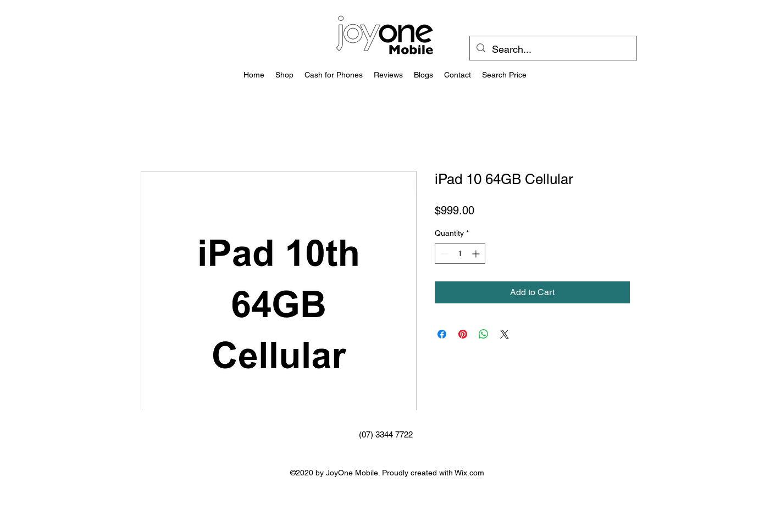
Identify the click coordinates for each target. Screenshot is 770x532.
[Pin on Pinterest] (463, 334)
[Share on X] (505, 334)
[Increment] (477, 254)
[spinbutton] (460, 254)
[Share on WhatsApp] (484, 334)
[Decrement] (443, 254)
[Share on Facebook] (442, 334)
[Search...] (553, 49)
